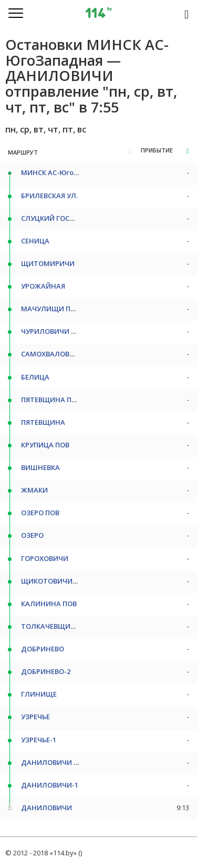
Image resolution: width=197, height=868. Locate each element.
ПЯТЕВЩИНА (43, 422)
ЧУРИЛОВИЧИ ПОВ (53, 331)
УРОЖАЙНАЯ (43, 286)
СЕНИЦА (35, 241)
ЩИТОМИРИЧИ (48, 263)
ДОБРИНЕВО (43, 649)
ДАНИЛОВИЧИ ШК (53, 762)
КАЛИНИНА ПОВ (49, 604)
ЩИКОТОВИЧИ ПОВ (55, 581)
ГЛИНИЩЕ (39, 694)
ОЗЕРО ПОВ (40, 513)
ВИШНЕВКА (40, 467)
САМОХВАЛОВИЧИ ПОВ (61, 354)
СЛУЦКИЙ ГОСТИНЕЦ (57, 218)
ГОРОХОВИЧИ (45, 558)
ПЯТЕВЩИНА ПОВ (51, 400)
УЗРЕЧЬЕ (35, 717)
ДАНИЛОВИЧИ (46, 808)
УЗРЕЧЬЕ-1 (39, 740)
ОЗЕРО (32, 535)
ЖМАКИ (34, 490)
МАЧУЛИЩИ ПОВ (50, 309)
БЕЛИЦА (35, 377)
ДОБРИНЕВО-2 (46, 671)
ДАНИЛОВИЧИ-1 (50, 785)
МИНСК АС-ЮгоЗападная (65, 172)
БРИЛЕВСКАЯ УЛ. (49, 196)
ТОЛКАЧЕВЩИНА (51, 626)
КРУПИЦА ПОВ (45, 445)
